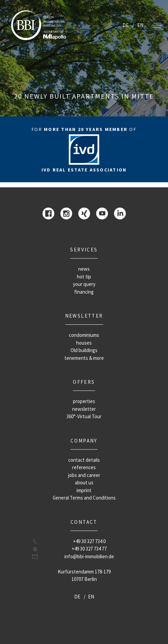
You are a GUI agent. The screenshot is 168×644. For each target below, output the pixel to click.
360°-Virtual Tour (84, 416)
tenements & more (84, 358)
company (84, 441)
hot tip (84, 277)
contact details (84, 460)
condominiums (84, 335)
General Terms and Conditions (84, 498)
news (84, 269)
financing (84, 292)
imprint (84, 490)
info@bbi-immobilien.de (89, 556)
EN (140, 25)
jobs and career (84, 475)
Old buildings (84, 350)
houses (84, 343)
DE (125, 25)
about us (84, 482)
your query (84, 284)
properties (84, 401)
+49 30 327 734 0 (89, 541)
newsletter (84, 316)
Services (84, 250)
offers (84, 382)
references (84, 467)
